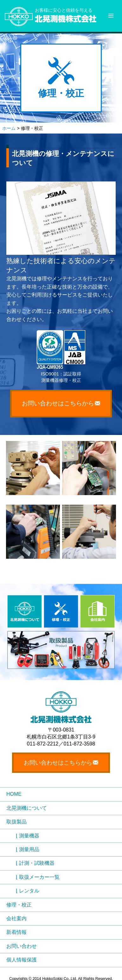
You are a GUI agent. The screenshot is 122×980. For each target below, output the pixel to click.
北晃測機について (27, 808)
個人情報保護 (22, 960)
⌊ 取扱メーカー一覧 (38, 877)
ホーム (9, 128)
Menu (112, 11)
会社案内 (16, 918)
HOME (14, 794)
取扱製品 (16, 822)
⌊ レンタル (28, 891)
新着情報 (16, 932)
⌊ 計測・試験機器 (35, 863)
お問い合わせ (22, 946)
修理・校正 (19, 905)
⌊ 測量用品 (28, 849)
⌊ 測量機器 (28, 836)
